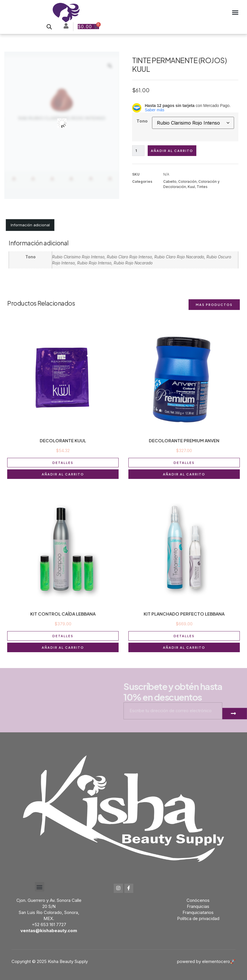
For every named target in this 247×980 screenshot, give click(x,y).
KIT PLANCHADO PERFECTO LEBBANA (184, 614)
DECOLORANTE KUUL (63, 440)
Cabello (170, 181)
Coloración (187, 181)
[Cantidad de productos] (138, 151)
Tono (142, 121)
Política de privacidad (198, 918)
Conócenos (198, 900)
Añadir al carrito (172, 151)
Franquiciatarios (198, 912)
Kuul (191, 187)
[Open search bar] (49, 27)
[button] (235, 12)
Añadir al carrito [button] (63, 474)
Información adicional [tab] (30, 225)
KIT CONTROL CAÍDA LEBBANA (63, 614)
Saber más (155, 110)
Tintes (202, 187)
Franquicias (198, 906)
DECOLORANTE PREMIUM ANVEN (184, 440)
